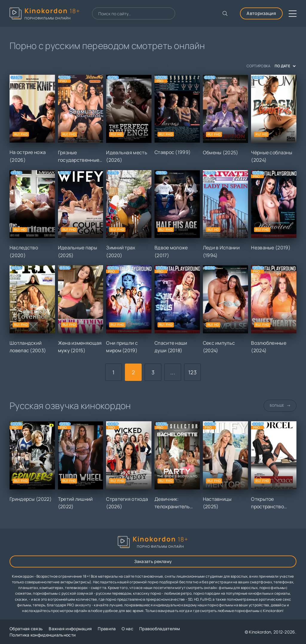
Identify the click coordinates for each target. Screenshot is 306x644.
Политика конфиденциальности (43, 635)
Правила (107, 629)
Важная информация (70, 629)
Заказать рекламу (153, 561)
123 (192, 372)
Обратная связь (26, 629)
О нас (127, 629)
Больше (280, 405)
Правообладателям (160, 629)
